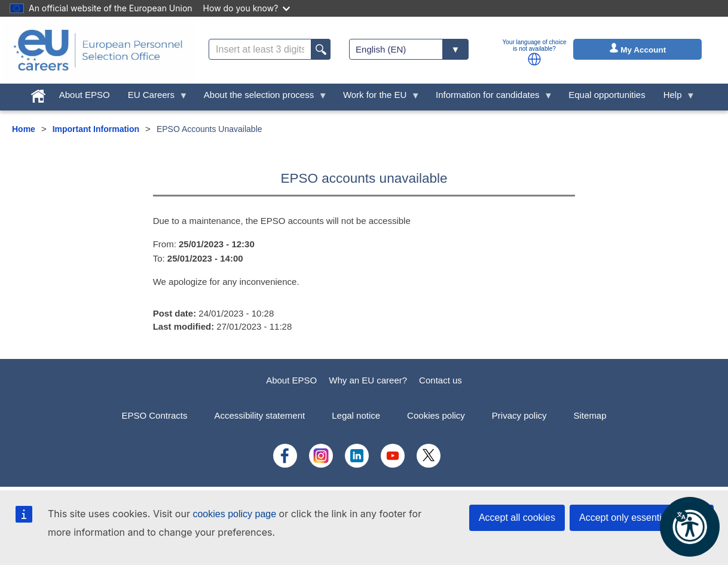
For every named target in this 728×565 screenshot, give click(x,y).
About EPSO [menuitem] (85, 95)
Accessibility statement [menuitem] (259, 415)
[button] (534, 59)
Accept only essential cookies (642, 518)
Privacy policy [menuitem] (519, 415)
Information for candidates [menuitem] (490, 98)
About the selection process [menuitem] (261, 98)
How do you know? (247, 8)
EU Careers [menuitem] (154, 98)
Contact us (441, 380)
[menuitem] (38, 93)
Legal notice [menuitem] (356, 415)
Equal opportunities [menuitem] (607, 95)
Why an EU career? (368, 380)
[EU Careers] (98, 50)
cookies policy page (234, 514)
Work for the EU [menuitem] (377, 98)
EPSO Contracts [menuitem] (154, 415)
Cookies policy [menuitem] (436, 415)
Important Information (96, 129)
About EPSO (291, 380)
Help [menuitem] (675, 98)
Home (24, 129)
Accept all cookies (517, 518)
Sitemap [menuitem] (590, 415)
